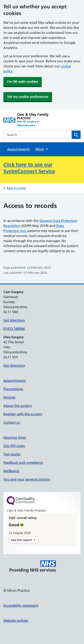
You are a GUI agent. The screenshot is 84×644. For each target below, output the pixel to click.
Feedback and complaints (23, 463)
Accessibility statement (21, 606)
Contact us (12, 422)
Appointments (18, 149)
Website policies (16, 621)
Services (9, 397)
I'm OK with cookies (23, 82)
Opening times (15, 437)
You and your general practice (27, 479)
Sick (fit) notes (14, 446)
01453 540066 (14, 329)
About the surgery (18, 406)
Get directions (14, 320)
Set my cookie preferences (28, 97)
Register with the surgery (23, 414)
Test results (12, 454)
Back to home (16, 188)
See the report (21, 540)
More (42, 149)
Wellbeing (11, 471)
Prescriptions (13, 389)
